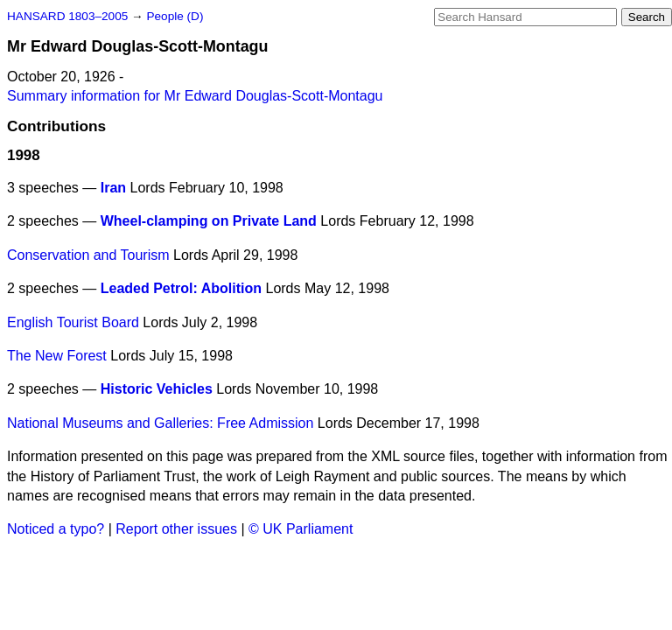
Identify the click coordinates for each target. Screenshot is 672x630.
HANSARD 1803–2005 (67, 16)
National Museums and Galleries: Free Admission (160, 423)
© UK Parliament (301, 529)
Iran (113, 188)
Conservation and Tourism (88, 255)
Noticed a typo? (56, 529)
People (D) (175, 16)
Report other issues (176, 529)
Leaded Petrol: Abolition (181, 288)
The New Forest (57, 356)
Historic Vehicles (157, 389)
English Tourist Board (73, 322)
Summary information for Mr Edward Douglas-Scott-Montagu (195, 96)
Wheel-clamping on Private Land (209, 221)
